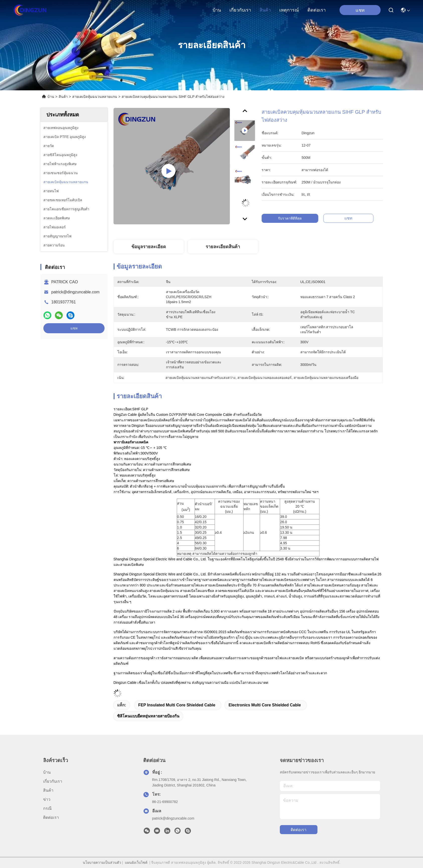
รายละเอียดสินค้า (223, 247)
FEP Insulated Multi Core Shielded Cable (177, 705)
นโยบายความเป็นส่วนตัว (102, 862)
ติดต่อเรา (317, 10)
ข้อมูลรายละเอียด (149, 247)
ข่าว (47, 799)
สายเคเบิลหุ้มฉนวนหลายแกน (95, 97)
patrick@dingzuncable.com (75, 292)
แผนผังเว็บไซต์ (136, 862)
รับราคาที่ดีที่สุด (297, 218)
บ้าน (217, 10)
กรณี (47, 808)
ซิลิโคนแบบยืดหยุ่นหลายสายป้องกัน (148, 716)
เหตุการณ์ (289, 10)
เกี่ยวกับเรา (240, 10)
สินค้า (265, 10)
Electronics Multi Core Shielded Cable (265, 705)
